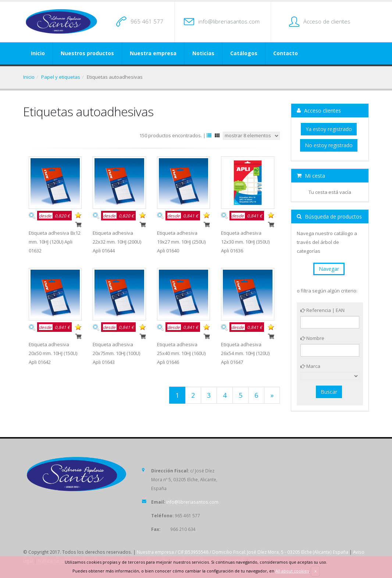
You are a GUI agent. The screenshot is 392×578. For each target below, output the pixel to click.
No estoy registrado (329, 145)
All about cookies (292, 571)
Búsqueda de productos (329, 217)
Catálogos (244, 53)
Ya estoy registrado (329, 129)
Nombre (312, 338)
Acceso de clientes (327, 21)
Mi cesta (311, 176)
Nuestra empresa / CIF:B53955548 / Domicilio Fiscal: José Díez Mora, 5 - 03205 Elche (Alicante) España (243, 552)
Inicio (38, 53)
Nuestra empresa (153, 53)
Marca (310, 366)
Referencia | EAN (322, 310)
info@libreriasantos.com (229, 21)
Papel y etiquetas (61, 77)
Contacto (286, 53)
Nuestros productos (87, 53)
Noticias (203, 53)
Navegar (329, 269)
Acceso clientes (319, 111)
